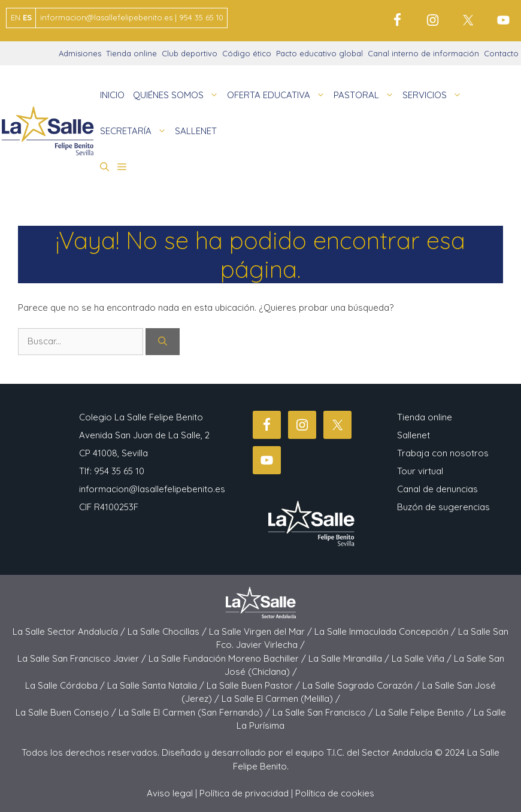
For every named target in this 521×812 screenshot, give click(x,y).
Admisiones (80, 53)
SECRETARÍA (135, 131)
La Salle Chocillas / (168, 631)
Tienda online (131, 53)
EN (16, 17)
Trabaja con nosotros (443, 453)
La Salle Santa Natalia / (157, 685)
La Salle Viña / (423, 658)
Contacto (501, 53)
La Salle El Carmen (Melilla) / (281, 699)
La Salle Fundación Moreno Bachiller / (228, 658)
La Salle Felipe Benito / (425, 712)
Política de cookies (335, 793)
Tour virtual (420, 471)
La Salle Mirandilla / (350, 658)
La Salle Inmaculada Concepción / (386, 631)
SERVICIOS (434, 95)
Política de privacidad (244, 793)
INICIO (112, 95)
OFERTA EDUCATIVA (278, 95)
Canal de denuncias (437, 489)
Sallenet (414, 435)
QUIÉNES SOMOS (178, 95)
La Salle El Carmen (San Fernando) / (196, 712)
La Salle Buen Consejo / (67, 712)
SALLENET (196, 131)
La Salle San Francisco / (324, 712)
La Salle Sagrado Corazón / (362, 685)
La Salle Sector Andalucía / (70, 631)
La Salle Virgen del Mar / (262, 631)
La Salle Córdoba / (66, 685)
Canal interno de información (423, 53)
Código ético (247, 53)
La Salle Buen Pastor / (255, 685)
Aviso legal (170, 793)
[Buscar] (163, 342)
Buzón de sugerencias (443, 507)
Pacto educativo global (319, 53)
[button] (104, 167)
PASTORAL (366, 95)
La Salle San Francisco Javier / (83, 658)
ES (27, 17)
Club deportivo (190, 53)
